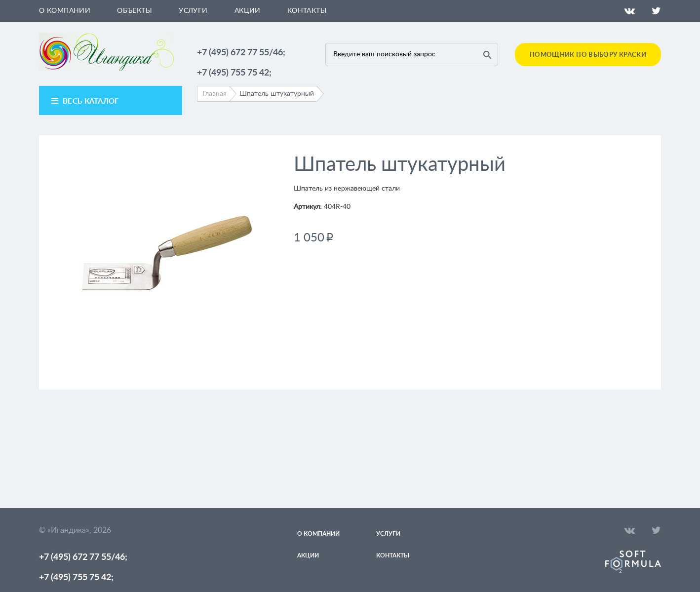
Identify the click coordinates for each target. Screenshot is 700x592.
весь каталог (91, 101)
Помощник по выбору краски (588, 55)
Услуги (193, 11)
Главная (214, 94)
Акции (248, 11)
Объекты (135, 11)
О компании (65, 11)
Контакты (307, 11)
